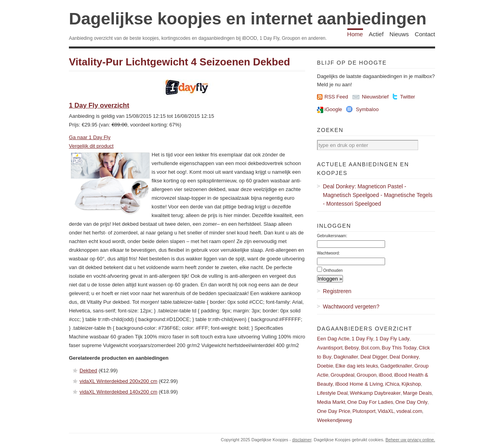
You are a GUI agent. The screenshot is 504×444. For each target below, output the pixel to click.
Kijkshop (411, 384)
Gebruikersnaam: (332, 236)
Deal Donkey (404, 357)
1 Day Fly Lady (392, 339)
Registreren (337, 291)
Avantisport (330, 348)
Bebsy (352, 348)
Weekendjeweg (334, 420)
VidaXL (386, 411)
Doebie (325, 366)
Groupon (367, 375)
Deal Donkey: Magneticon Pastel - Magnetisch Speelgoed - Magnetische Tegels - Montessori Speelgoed (378, 195)
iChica (392, 384)
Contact (425, 34)
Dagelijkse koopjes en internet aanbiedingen (248, 19)
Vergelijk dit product (91, 146)
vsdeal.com (409, 411)
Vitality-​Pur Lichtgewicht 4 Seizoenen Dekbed (180, 62)
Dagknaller (346, 357)
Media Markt (331, 402)
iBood (385, 375)
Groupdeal (342, 375)
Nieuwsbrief (375, 97)
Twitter (408, 97)
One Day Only (411, 402)
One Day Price (334, 411)
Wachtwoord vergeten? (351, 307)
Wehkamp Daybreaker (375, 393)
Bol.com (370, 348)
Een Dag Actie (333, 339)
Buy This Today (399, 348)
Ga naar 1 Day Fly (90, 137)
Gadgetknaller (396, 366)
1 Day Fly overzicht (99, 105)
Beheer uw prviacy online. (410, 440)
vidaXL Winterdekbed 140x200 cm (119, 392)
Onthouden (333, 270)
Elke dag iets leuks (357, 366)
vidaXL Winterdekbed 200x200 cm (119, 381)
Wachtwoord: (328, 253)
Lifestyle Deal (332, 393)
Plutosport (364, 411)
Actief (376, 34)
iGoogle (333, 109)
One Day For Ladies (370, 402)
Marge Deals (417, 393)
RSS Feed (336, 97)
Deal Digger (374, 357)
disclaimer (302, 440)
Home (355, 34)
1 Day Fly (362, 339)
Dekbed (88, 371)
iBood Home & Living (359, 384)
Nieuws (399, 34)
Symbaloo (367, 109)
